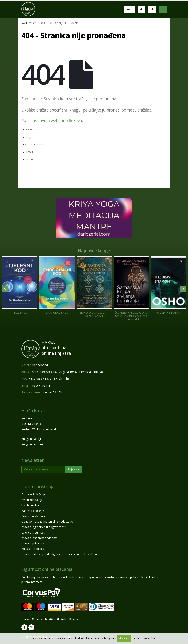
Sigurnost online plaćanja (47, 569)
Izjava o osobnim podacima (40, 538)
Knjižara (27, 418)
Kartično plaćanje (33, 511)
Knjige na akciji (31, 439)
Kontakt (29, 159)
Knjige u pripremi (32, 444)
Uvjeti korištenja (38, 487)
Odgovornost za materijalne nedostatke (48, 522)
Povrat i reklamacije (34, 516)
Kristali (29, 152)
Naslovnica (29, 23)
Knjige (29, 137)
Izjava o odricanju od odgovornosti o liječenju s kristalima (59, 554)
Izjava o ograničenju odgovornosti (44, 527)
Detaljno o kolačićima (144, 638)
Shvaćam (124, 638)
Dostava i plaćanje (33, 494)
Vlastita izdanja (34, 144)
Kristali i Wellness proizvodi (39, 429)
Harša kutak (33, 411)
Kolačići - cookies (33, 549)
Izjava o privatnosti (34, 543)
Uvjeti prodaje (31, 505)
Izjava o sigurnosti (33, 532)
